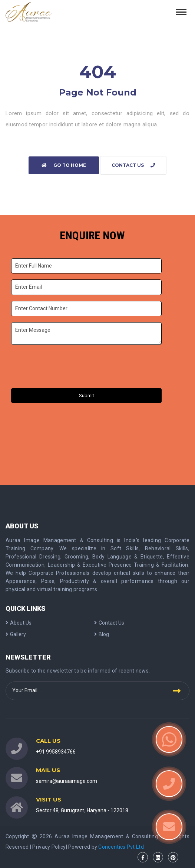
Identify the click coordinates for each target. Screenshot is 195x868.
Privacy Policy (49, 847)
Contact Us (133, 165)
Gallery (16, 634)
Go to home (64, 165)
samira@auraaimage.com (67, 781)
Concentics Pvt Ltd (121, 847)
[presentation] (68, 367)
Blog (102, 634)
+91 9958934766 (56, 752)
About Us (19, 623)
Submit (87, 396)
